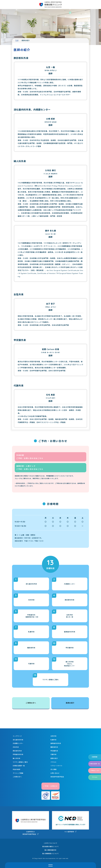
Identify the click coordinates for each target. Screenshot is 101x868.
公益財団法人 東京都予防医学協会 (31, 823)
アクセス (95, 777)
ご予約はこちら (95, 771)
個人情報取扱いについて (50, 854)
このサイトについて (50, 843)
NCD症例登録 (70, 822)
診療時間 (95, 757)
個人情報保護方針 (50, 850)
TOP (17, 41)
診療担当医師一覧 (95, 764)
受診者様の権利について (50, 847)
